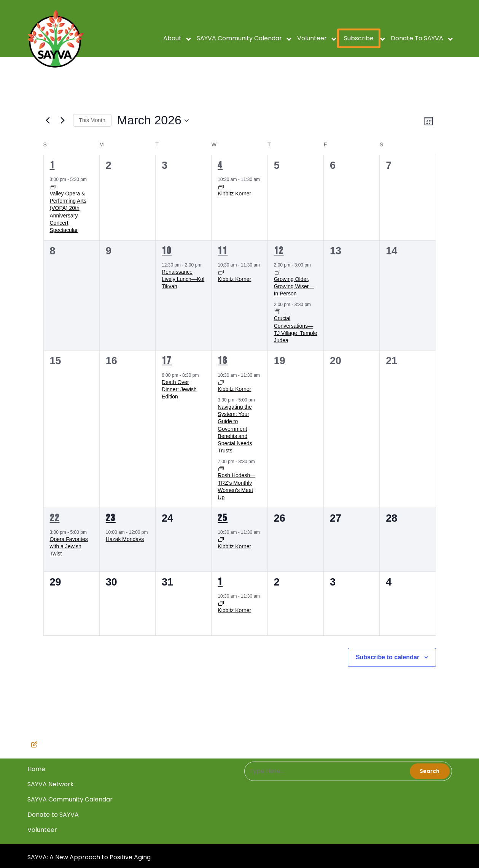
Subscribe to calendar (387, 657)
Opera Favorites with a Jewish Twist (69, 547)
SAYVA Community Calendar (239, 38)
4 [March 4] (220, 165)
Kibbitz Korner (234, 194)
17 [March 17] (167, 361)
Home (212, 843)
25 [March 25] (223, 518)
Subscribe (359, 38)
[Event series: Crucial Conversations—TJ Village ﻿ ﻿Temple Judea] (277, 311)
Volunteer (312, 38)
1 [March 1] (52, 165)
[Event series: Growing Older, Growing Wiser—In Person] (277, 272)
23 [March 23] (111, 518)
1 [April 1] (220, 582)
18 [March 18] (223, 361)
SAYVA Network (214, 845)
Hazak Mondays (125, 539)
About (172, 38)
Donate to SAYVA (417, 38)
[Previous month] (48, 121)
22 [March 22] (55, 518)
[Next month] (63, 121)
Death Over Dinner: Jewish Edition (179, 390)
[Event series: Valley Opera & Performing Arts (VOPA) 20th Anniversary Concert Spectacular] (53, 187)
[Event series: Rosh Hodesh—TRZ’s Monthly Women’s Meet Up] (221, 468)
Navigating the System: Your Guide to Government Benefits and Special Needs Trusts (235, 429)
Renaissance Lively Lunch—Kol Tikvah (183, 279)
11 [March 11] (223, 251)
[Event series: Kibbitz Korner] (221, 187)
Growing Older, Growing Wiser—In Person (294, 286)
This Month (92, 120)
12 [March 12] (279, 251)
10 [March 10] (167, 251)
